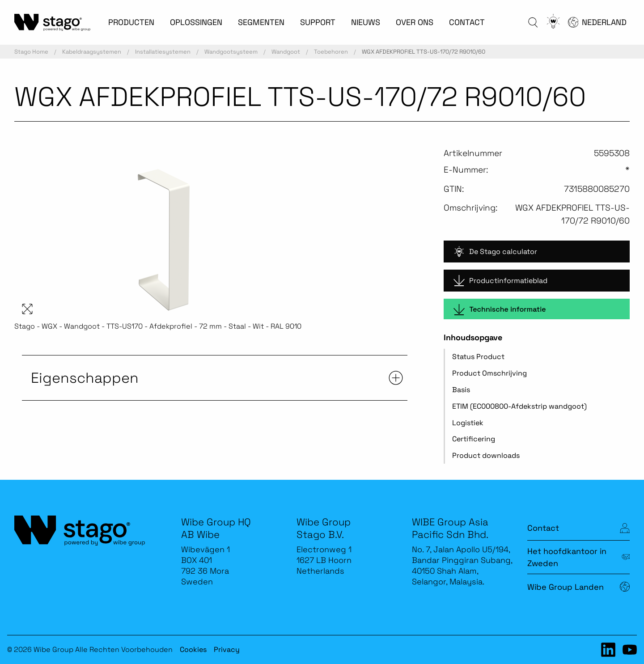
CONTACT (467, 22)
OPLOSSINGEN (196, 22)
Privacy (227, 649)
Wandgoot (286, 52)
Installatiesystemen (163, 52)
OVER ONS (415, 22)
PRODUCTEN (131, 22)
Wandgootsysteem (231, 52)
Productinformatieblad (500, 281)
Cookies (193, 649)
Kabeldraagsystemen (92, 52)
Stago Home (31, 52)
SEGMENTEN (261, 22)
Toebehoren (331, 52)
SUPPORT (318, 22)
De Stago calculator (495, 252)
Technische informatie (500, 310)
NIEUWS (366, 22)
